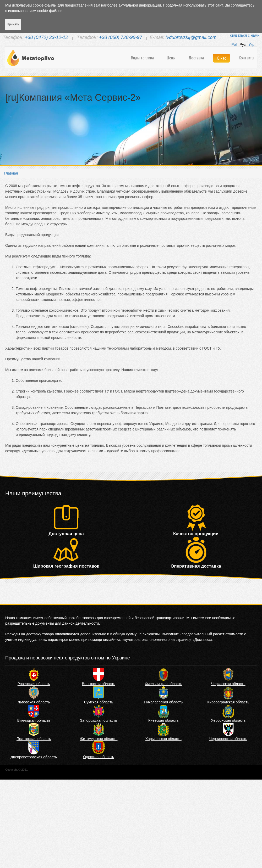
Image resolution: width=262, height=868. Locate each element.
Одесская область (99, 757)
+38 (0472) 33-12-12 (47, 37)
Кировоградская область (228, 702)
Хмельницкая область (163, 684)
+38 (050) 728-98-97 (121, 37)
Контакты (247, 58)
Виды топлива (142, 58)
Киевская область (163, 720)
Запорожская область (99, 720)
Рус (242, 44)
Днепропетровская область (34, 757)
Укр (252, 44)
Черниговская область (228, 739)
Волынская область (99, 684)
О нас (221, 58)
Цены (171, 58)
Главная (11, 173)
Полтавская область (34, 739)
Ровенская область (34, 684)
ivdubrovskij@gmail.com (191, 37)
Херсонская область (228, 720)
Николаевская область (163, 702)
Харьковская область (163, 739)
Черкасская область (228, 684)
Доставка (196, 58)
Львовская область (34, 702)
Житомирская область (99, 739)
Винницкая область (34, 720)
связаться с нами (245, 35)
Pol (234, 44)
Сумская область (99, 702)
